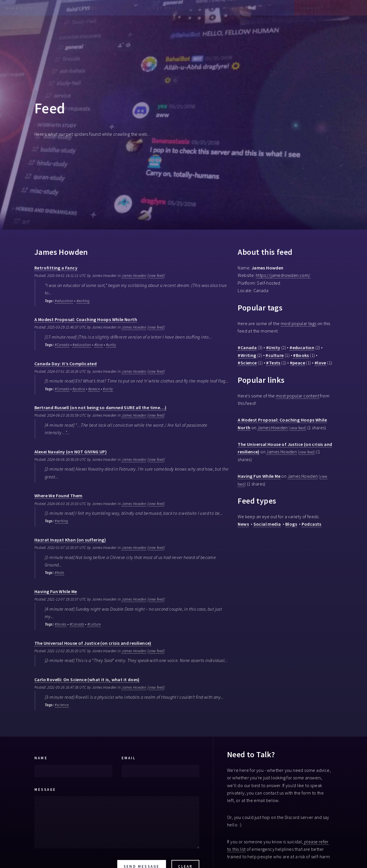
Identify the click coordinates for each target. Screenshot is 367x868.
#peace (94, 389)
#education (64, 301)
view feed (156, 276)
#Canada (62, 345)
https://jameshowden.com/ (283, 275)
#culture (94, 624)
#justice (79, 389)
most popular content (297, 396)
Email (129, 758)
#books (60, 624)
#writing (83, 301)
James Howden (134, 276)
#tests (59, 573)
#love (99, 345)
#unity (111, 345)
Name (41, 758)
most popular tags (299, 323)
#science (62, 705)
